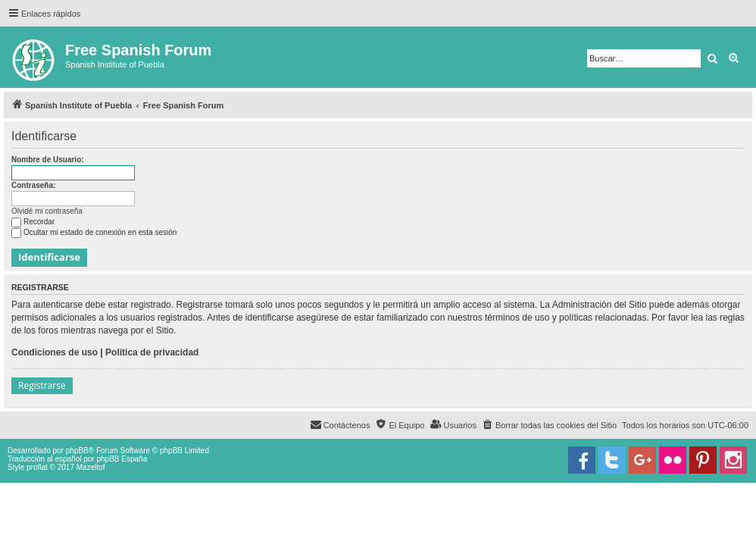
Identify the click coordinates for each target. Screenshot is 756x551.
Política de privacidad (152, 352)
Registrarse (42, 385)
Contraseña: (33, 185)
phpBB (77, 451)
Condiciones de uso (55, 352)
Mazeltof (91, 467)
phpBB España (122, 459)
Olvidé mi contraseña (47, 211)
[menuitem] (549, 425)
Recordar (33, 222)
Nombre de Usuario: (48, 160)
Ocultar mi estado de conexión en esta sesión (94, 232)
